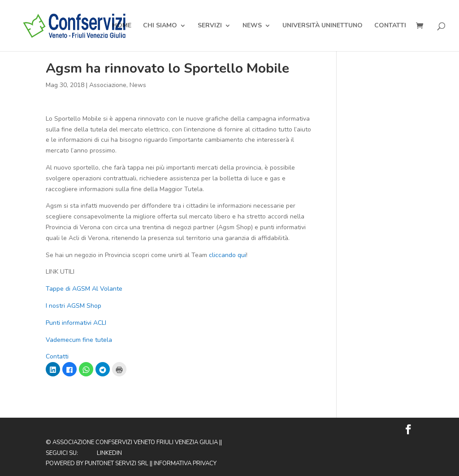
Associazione (108, 85)
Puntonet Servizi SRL (117, 463)
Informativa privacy (185, 463)
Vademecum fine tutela (79, 340)
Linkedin (109, 453)
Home (122, 26)
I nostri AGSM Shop (74, 306)
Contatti (390, 26)
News (252, 26)
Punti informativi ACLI (77, 323)
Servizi (210, 26)
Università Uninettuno (323, 26)
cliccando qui (227, 255)
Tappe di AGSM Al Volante (84, 289)
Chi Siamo (160, 26)
